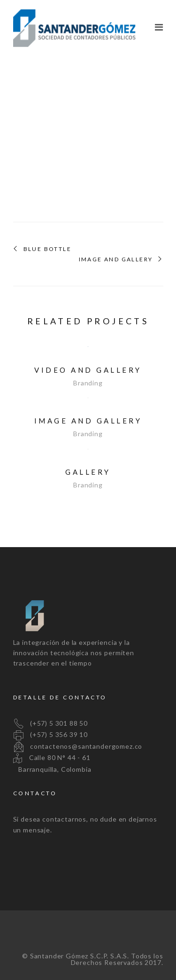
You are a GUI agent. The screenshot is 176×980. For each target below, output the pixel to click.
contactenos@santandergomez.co (78, 746)
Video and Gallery (88, 370)
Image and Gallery (116, 259)
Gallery (88, 472)
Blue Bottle (47, 249)
